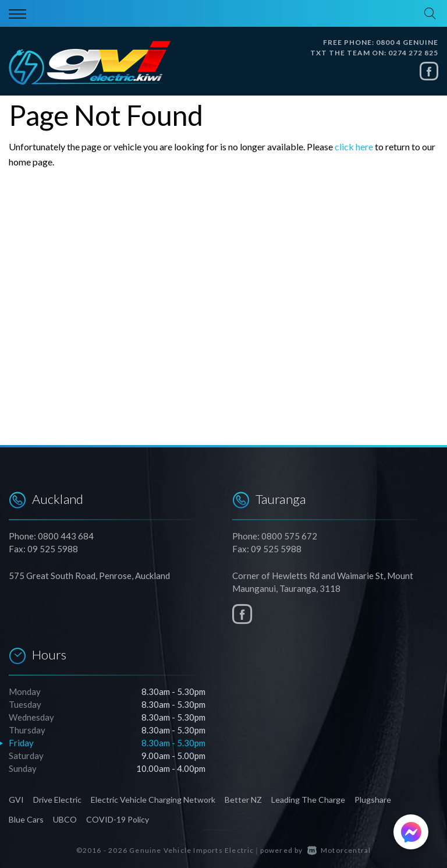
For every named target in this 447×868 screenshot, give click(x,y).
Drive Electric (57, 800)
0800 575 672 (289, 536)
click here (354, 147)
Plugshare (373, 800)
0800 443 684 (66, 536)
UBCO (65, 819)
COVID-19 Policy (118, 819)
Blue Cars (26, 819)
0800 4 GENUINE (407, 42)
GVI (16, 800)
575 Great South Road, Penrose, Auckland (89, 576)
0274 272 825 (413, 53)
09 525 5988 (53, 549)
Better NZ (243, 800)
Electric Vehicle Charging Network (153, 800)
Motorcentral (339, 850)
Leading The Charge (308, 800)
